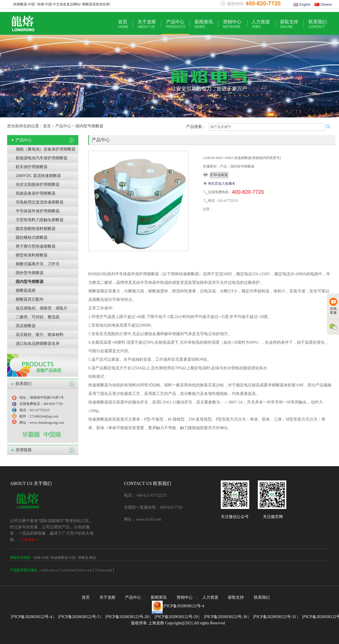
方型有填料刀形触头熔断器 (40, 220)
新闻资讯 (204, 24)
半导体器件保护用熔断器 (38, 211)
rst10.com (68, 570)
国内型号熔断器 (30, 282)
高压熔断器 (26, 326)
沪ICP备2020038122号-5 (78, 617)
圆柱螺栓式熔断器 (32, 238)
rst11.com (85, 570)
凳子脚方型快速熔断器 (36, 246)
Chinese (323, 5)
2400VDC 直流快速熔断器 (38, 176)
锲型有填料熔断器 (32, 255)
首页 (123, 24)
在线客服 (333, 306)
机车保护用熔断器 (32, 167)
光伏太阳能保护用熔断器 (38, 185)
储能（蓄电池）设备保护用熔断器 (46, 149)
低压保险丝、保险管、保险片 (42, 308)
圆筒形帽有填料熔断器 (36, 229)
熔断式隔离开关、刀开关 (38, 264)
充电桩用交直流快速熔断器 (40, 202)
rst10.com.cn (50, 570)
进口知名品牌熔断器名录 (38, 344)
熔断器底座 (26, 291)
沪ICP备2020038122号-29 (176, 617)
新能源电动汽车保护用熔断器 (42, 158)
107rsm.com (103, 570)
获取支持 (289, 24)
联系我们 (318, 24)
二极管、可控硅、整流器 (38, 317)
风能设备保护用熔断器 (36, 193)
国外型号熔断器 (30, 273)
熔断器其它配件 (30, 299)
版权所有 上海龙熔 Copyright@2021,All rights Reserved (178, 623)
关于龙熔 (147, 24)
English (302, 5)
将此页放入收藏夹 (222, 184)
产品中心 (176, 24)
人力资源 (261, 24)
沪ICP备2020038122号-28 (127, 617)
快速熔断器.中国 (63, 558)
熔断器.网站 (87, 558)
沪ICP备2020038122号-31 (274, 617)
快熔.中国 (41, 558)
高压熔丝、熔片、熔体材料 (40, 335)
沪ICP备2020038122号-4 (183, 606)
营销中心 (232, 24)
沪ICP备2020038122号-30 (225, 617)
